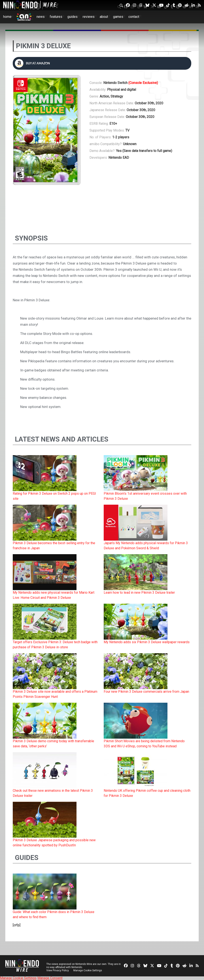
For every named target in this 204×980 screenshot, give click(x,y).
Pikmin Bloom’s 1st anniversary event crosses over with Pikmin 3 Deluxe (145, 496)
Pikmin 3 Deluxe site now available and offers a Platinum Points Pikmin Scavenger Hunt (55, 694)
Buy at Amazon (32, 63)
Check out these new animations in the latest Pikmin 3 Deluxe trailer (53, 793)
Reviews (89, 17)
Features (56, 17)
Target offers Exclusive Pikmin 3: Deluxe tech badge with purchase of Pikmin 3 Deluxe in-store (55, 645)
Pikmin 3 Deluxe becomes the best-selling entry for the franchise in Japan (54, 546)
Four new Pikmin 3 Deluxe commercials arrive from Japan (146, 692)
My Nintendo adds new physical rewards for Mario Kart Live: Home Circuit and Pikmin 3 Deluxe (54, 595)
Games (118, 17)
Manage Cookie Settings (88, 970)
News (41, 17)
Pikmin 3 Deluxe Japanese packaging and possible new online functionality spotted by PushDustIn (54, 843)
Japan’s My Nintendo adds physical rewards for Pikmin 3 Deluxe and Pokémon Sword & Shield (146, 546)
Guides (72, 17)
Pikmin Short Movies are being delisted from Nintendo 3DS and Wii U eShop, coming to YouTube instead (144, 744)
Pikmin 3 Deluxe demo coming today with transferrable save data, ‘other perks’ (53, 744)
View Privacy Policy (58, 970)
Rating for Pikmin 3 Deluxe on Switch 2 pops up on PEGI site (54, 496)
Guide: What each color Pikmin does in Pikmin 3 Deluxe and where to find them (54, 914)
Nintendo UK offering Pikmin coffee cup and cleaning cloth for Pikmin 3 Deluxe (147, 793)
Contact (134, 17)
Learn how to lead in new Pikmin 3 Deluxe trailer (139, 593)
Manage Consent (50, 978)
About (104, 17)
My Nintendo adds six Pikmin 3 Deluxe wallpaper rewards (147, 642)
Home (7, 17)
